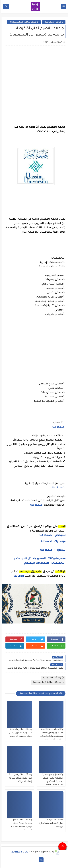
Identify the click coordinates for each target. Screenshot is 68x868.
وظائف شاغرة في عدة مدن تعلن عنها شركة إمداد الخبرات (19, 778)
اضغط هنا (58, 427)
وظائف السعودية (53, 22)
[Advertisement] (34, 85)
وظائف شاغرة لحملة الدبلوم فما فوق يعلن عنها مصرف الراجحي (19, 733)
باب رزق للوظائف (18, 852)
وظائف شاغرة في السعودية (22, 22)
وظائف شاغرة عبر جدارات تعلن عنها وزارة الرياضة (50, 823)
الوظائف (17, 576)
